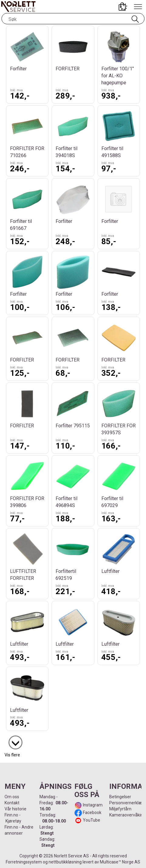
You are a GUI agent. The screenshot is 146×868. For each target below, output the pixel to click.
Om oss (12, 797)
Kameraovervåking (127, 815)
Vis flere (12, 755)
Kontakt (12, 803)
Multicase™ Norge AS (120, 862)
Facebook (92, 812)
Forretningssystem (24, 862)
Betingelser (120, 797)
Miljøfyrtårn (120, 809)
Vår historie (15, 809)
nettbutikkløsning (65, 862)
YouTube (92, 820)
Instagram (92, 805)
